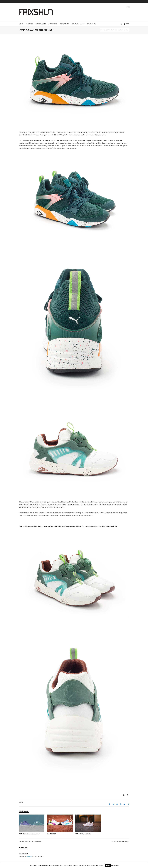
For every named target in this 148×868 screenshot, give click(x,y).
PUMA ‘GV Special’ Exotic (83, 834)
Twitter (118, 1)
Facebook (121, 1)
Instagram (129, 1)
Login (128, 7)
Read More (115, 865)
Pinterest (126, 1)
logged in (29, 856)
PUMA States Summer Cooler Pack (29, 834)
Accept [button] (108, 865)
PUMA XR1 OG (52, 834)
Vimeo (124, 1)
